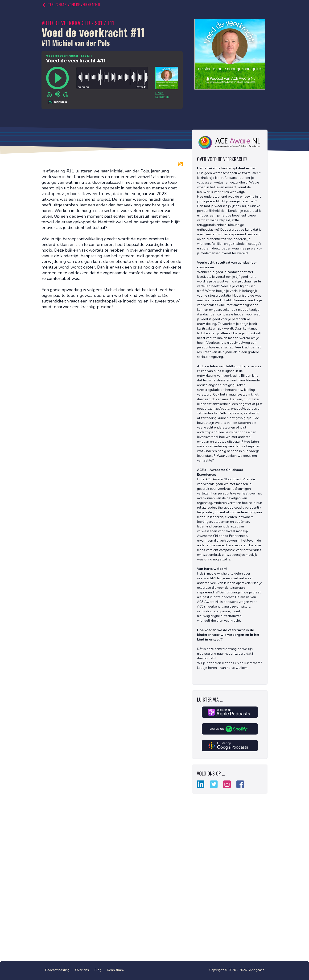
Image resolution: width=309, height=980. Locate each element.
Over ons (82, 970)
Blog (98, 970)
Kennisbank (116, 970)
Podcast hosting (57, 970)
